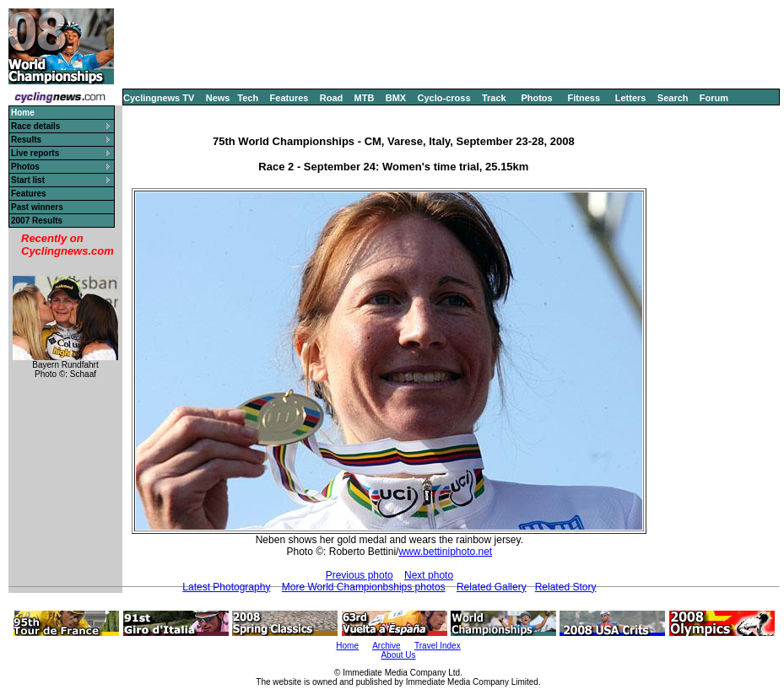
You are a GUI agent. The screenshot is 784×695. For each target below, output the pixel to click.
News (218, 98)
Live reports (35, 153)
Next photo (429, 575)
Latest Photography (226, 587)
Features (289, 98)
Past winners (37, 207)
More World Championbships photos (364, 587)
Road (332, 98)
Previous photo (360, 575)
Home (347, 646)
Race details (35, 126)
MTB (365, 98)
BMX (396, 98)
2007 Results (37, 221)
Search (673, 98)
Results (26, 140)
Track (494, 98)
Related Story (566, 587)
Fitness (584, 98)
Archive (386, 646)
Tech (248, 98)
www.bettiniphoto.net (445, 552)
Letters (631, 98)
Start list (28, 180)
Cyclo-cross (444, 98)
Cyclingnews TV (159, 98)
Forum (714, 98)
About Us (398, 655)
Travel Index (438, 646)
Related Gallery (492, 587)
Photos (536, 98)
